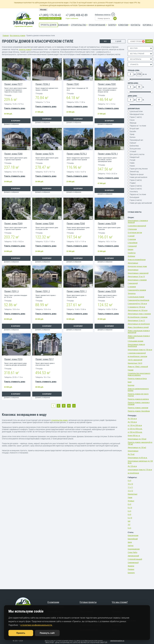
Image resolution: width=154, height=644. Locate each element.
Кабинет (133, 143)
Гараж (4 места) (136, 189)
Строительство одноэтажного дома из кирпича (139, 374)
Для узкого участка (137, 154)
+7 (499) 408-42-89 (76, 15)
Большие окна (135, 149)
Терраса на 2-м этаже (138, 194)
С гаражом (132, 287)
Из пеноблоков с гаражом (138, 317)
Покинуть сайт (47, 633)
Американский (133, 556)
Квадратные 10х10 (135, 363)
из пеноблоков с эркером (137, 356)
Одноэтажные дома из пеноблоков (136, 345)
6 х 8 (129, 514)
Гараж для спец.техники (139, 169)
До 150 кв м (132, 422)
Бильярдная (135, 197)
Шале (130, 542)
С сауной (131, 236)
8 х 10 (130, 508)
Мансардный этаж (137, 114)
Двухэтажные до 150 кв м (138, 310)
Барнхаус (131, 573)
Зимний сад (134, 172)
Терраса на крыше (137, 174)
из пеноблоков (133, 473)
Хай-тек (131, 546)
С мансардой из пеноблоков (138, 300)
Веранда (133, 123)
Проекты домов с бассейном (139, 411)
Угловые (131, 501)
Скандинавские (134, 549)
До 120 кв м (132, 466)
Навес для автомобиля (139, 177)
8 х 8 (129, 504)
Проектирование (97, 25)
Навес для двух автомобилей (141, 203)
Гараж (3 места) (136, 186)
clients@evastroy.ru (117, 641)
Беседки (131, 385)
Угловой (133, 151)
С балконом (132, 229)
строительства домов (59, 420)
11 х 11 (130, 487)
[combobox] (140, 48)
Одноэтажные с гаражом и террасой (138, 221)
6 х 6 (129, 511)
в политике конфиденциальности (37, 625)
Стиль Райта (132, 552)
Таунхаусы (132, 293)
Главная (6, 36)
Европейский (133, 539)
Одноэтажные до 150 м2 (137, 439)
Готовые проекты (88, 602)
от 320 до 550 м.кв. (135, 429)
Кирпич (131, 249)
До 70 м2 (131, 454)
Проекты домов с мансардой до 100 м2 (140, 443)
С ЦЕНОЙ (118, 41)
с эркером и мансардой (137, 353)
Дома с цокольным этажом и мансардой (139, 332)
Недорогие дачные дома (137, 266)
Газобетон (132, 253)
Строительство (78, 25)
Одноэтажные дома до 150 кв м (140, 350)
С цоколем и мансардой (137, 226)
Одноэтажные (133, 270)
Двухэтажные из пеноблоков (139, 324)
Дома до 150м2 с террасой (138, 367)
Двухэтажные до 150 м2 (137, 448)
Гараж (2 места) (136, 180)
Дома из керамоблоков (137, 260)
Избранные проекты (103, 15)
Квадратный (135, 157)
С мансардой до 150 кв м (137, 304)
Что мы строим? (120, 602)
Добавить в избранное (11, 124)
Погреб (133, 160)
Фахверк (131, 566)
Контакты (135, 25)
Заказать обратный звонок (50, 18)
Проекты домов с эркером (138, 408)
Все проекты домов (18, 36)
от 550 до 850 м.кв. (135, 432)
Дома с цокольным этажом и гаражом (139, 337)
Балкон (133, 137)
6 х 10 (130, 518)
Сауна (132, 120)
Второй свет (135, 129)
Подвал (133, 183)
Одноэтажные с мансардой (138, 273)
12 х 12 (130, 491)
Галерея (112, 25)
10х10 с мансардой (135, 360)
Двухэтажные (133, 263)
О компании (53, 602)
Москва (43, 10)
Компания (63, 25)
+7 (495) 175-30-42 (50, 15)
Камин (132, 166)
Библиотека (134, 146)
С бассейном (133, 243)
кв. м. (145, 74)
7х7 (129, 525)
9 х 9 (129, 481)
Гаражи (131, 370)
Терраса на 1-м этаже (138, 126)
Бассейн (133, 131)
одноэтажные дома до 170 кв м (140, 470)
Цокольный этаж (136, 111)
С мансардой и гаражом (137, 290)
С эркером (132, 239)
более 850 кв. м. (134, 436)
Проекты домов (48, 25)
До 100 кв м (132, 419)
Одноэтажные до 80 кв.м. (138, 458)
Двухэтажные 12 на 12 (136, 321)
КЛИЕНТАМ (123, 25)
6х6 (129, 521)
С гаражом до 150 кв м (136, 307)
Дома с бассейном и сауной (138, 327)
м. (143, 87)
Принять (21, 633)
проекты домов (25, 49)
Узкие (130, 497)
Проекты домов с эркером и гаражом (139, 403)
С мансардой (133, 283)
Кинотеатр (134, 192)
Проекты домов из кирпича (138, 399)
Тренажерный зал (137, 140)
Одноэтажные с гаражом (137, 280)
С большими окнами (135, 341)
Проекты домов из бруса (137, 379)
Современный (133, 563)
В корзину (16, 121)
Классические (133, 535)
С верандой (132, 246)
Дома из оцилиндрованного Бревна (138, 390)
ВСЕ (105, 41)
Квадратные (133, 494)
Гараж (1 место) (136, 117)
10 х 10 (130, 484)
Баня (130, 382)
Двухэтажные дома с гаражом (139, 314)
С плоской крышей (135, 559)
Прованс (131, 569)
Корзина (148, 25)
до (135, 74)
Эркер (132, 134)
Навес (132, 163)
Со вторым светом (135, 233)
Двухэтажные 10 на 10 (136, 277)
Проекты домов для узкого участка (138, 395)
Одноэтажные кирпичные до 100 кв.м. (140, 462)
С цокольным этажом (136, 297)
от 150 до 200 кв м (135, 425)
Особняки (131, 256)
